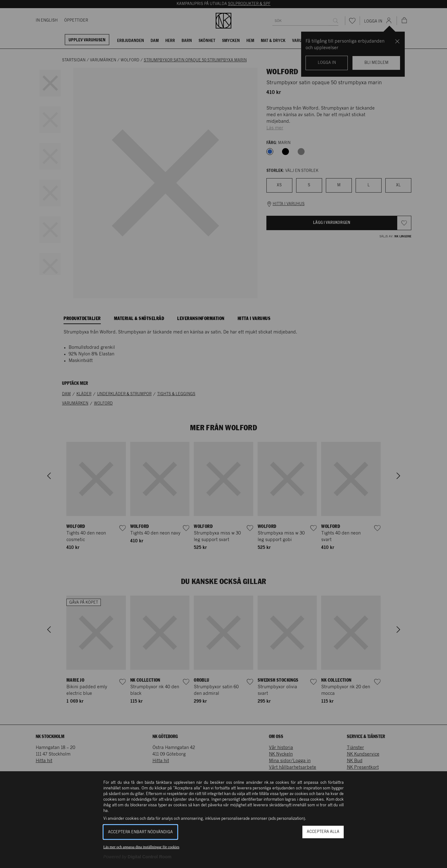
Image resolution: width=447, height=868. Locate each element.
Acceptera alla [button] (323, 832)
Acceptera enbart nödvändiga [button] (140, 832)
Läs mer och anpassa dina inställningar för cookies (141, 847)
